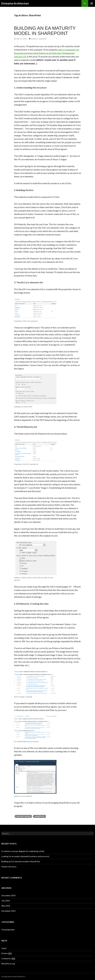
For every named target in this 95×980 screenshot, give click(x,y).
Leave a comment (39, 39)
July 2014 (6, 901)
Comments (8, 958)
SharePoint (40, 816)
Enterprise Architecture (15, 3)
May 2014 (6, 906)
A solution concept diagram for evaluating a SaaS (23, 851)
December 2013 (8, 911)
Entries (7, 953)
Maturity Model (24, 816)
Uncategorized (8, 930)
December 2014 (8, 895)
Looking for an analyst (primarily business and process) (25, 856)
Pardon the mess (9, 867)
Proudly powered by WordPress (13, 977)
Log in (4, 948)
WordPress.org (8, 964)
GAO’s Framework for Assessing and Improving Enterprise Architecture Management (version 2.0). (47, 53)
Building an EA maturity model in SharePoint (45, 31)
